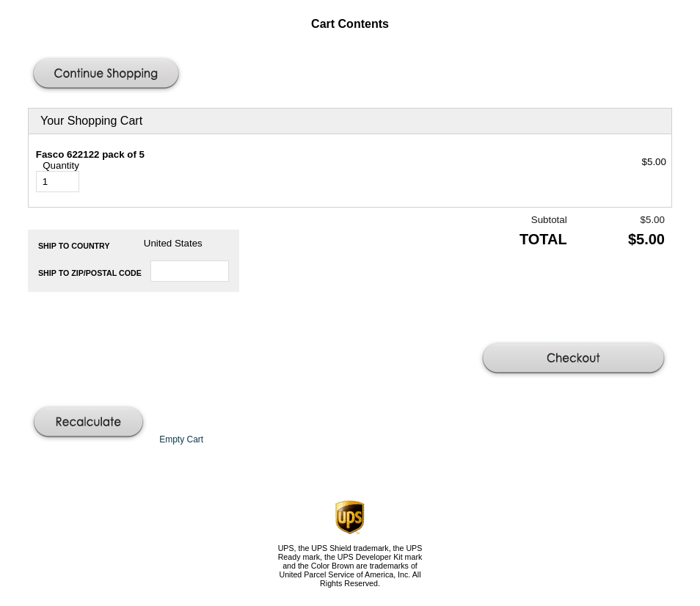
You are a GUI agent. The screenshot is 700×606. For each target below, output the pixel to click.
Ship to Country (74, 246)
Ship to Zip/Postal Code (90, 273)
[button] (108, 75)
